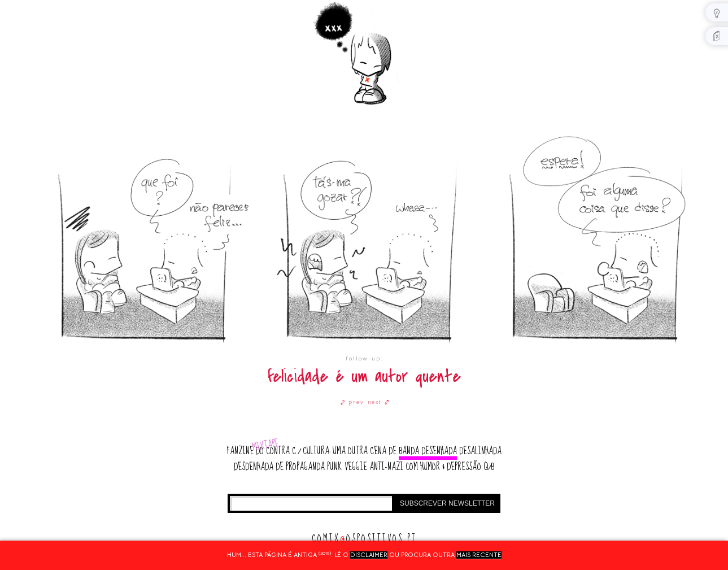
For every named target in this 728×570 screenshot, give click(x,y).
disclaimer (369, 555)
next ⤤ (379, 402)
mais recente (479, 555)
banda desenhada (428, 451)
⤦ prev (352, 402)
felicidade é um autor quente (364, 377)
